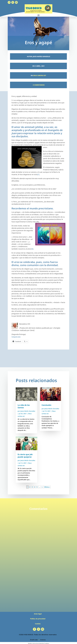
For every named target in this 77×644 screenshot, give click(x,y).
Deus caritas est (40, 75)
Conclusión (46, 405)
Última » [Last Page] (47, 487)
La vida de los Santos (24, 406)
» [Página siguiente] (42, 487)
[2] (32, 249)
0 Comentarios (38, 85)
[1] (38, 174)
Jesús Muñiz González (28, 411)
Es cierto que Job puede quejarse (25, 456)
